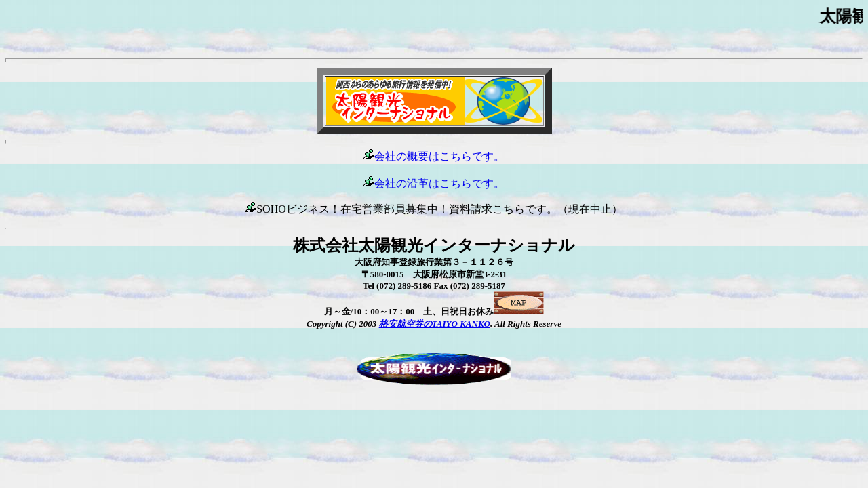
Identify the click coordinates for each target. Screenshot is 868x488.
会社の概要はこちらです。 (439, 156)
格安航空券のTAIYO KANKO (435, 324)
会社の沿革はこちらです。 (434, 183)
